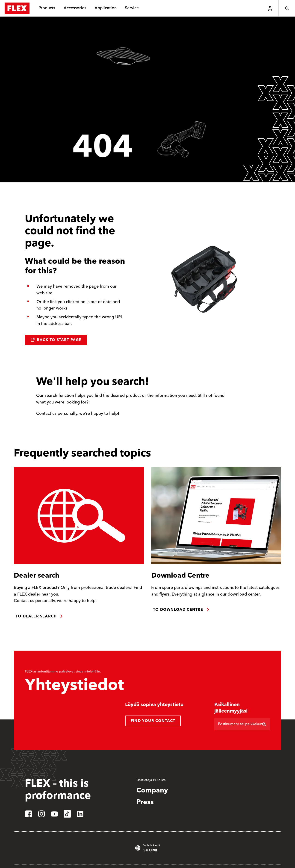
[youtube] (54, 814)
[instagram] (41, 814)
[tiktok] (67, 814)
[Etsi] (264, 724)
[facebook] (29, 814)
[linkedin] (80, 814)
